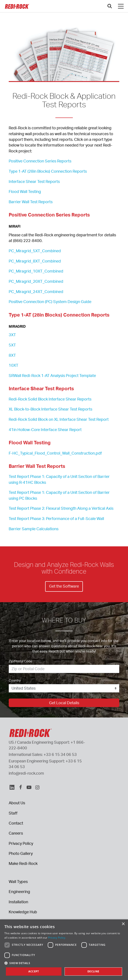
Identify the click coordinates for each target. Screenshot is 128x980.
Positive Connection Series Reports (40, 161)
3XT (12, 335)
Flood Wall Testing (25, 191)
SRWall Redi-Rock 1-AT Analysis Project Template (52, 375)
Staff (13, 813)
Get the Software (64, 586)
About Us (17, 803)
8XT (12, 355)
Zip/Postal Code (20, 661)
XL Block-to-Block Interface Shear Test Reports (50, 409)
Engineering (19, 891)
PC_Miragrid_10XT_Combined (36, 271)
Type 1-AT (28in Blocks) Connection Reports (48, 171)
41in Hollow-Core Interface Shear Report (45, 429)
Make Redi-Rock (23, 863)
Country (15, 680)
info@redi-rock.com (26, 773)
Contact (16, 823)
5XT (12, 345)
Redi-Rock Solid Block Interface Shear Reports (50, 399)
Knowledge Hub (23, 912)
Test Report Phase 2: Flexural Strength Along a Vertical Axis (61, 508)
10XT (14, 365)
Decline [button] (93, 971)
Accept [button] (34, 971)
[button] (64, 963)
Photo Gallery (21, 853)
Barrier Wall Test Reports (31, 202)
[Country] (64, 688)
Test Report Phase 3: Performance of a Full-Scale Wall (56, 518)
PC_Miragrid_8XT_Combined (35, 261)
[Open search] (110, 6)
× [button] (123, 924)
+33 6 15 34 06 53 (60, 754)
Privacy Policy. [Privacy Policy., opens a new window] (57, 938)
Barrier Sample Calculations (34, 529)
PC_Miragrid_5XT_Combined (35, 251)
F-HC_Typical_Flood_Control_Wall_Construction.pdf (55, 453)
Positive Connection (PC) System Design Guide (50, 302)
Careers (16, 833)
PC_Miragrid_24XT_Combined (36, 291)
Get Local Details (64, 703)
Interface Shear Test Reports (34, 181)
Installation (18, 902)
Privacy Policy (21, 843)
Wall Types (18, 881)
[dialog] (64, 950)
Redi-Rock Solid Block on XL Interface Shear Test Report (59, 419)
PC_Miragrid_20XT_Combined (36, 281)
